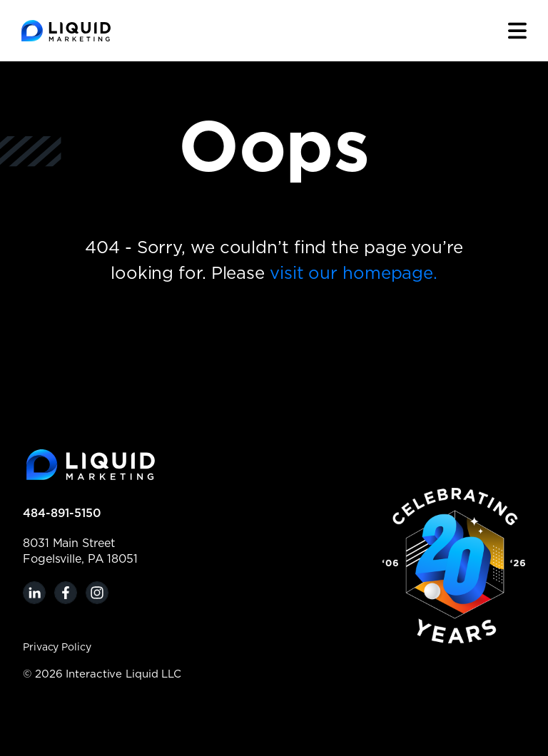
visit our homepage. (354, 274)
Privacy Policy (57, 648)
